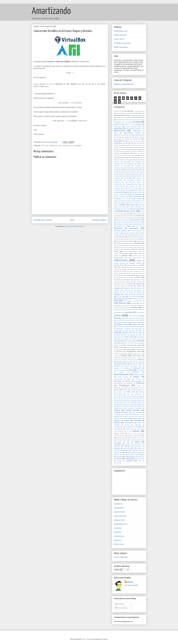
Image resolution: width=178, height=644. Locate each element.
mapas (135, 324)
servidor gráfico (137, 404)
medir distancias (137, 331)
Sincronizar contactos (134, 408)
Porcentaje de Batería (122, 381)
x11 (143, 457)
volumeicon (138, 444)
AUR (141, 143)
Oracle (132, 364)
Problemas (140, 383)
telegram (117, 421)
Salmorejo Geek (120, 516)
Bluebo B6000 (137, 151)
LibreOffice (128, 312)
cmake (140, 174)
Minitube (133, 341)
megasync (125, 333)
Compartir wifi (118, 178)
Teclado (130, 418)
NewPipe (125, 354)
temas (127, 420)
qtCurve (117, 390)
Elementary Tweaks (120, 222)
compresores (118, 180)
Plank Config (123, 377)
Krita (135, 305)
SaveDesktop (123, 402)
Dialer (125, 209)
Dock (128, 214)
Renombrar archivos (120, 396)
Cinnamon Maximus (120, 172)
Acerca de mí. (119, 39)
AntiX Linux (126, 126)
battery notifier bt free (136, 147)
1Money (116, 111)
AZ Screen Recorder (136, 145)
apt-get (119, 139)
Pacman (127, 366)
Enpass (129, 226)
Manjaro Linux (68, 145)
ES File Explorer (136, 231)
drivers (123, 216)
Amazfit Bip (120, 120)
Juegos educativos (123, 298)
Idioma (139, 286)
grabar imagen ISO (136, 271)
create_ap (117, 201)
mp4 (128, 347)
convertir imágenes (123, 192)
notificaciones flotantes (121, 358)
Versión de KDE (123, 442)
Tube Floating (119, 431)
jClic (130, 296)
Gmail (116, 256)
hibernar (128, 282)
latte (143, 308)
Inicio (72, 220)
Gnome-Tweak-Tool (135, 258)
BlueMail (117, 153)
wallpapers (128, 446)
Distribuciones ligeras (137, 209)
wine (118, 457)
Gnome (124, 255)
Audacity (134, 143)
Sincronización (118, 408)
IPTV (118, 296)
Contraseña (127, 188)
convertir (142, 190)
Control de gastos (120, 190)
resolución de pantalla (137, 396)
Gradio (118, 276)
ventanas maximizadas (137, 440)
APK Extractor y (137, 128)
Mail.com (117, 322)
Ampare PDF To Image (123, 122)
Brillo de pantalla (119, 160)
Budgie (135, 160)
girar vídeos (129, 253)
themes (117, 423)
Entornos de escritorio (126, 228)
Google (139, 261)
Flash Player (140, 241)
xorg (136, 459)
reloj (128, 394)
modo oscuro (134, 343)
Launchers (129, 310)
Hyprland (139, 284)
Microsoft (117, 341)
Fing (125, 241)
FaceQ (118, 239)
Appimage (135, 135)
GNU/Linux (54, 145)
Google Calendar (120, 263)
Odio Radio (131, 360)
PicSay (136, 375)
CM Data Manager (130, 174)
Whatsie (116, 452)
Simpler (140, 406)
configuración (130, 184)
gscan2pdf (141, 276)
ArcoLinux (139, 141)
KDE (116, 301)
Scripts (142, 402)
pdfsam (122, 372)
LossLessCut (118, 320)
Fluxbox (138, 243)
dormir (116, 216)
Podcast (138, 379)
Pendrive (136, 372)
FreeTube (117, 247)
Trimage (139, 429)
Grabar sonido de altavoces (135, 273)
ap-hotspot (138, 126)
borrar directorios (126, 156)
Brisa (129, 160)
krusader (142, 305)
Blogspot (142, 149)
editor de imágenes (128, 218)
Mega (116, 332)
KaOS (140, 298)
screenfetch (134, 402)
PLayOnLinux (118, 379)
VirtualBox (78, 145)
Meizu (134, 333)
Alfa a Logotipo (125, 117)
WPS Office (126, 457)
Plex (129, 379)
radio (132, 390)
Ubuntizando (119, 508)
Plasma (136, 377)
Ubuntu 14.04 (119, 434)
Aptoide (127, 139)
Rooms (118, 398)
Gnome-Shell (119, 258)
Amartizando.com (121, 31)
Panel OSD (137, 366)
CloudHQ (119, 174)
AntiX (116, 126)
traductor (129, 427)
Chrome (119, 170)
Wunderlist (136, 457)
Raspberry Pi (140, 390)
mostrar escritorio (127, 345)
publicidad (117, 388)
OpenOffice (129, 362)
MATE (143, 326)
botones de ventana (130, 158)
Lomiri (140, 318)
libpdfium (119, 313)
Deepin (133, 205)
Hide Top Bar (138, 282)
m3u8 (140, 320)
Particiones (137, 368)
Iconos (130, 286)
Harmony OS (138, 280)
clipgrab (142, 172)
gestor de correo (136, 249)
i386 (115, 286)
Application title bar (138, 137)
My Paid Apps (140, 349)
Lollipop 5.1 (132, 318)
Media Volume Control (121, 331)
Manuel (130, 582)
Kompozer (127, 305)
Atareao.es (118, 504)
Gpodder (125, 270)
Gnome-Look (119, 536)
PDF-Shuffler (140, 370)
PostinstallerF (118, 383)
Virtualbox (50, 62)
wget (115, 450)
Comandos (125, 176)
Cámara (139, 164)
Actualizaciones (120, 115)
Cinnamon (138, 170)
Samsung (125, 400)
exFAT (143, 235)
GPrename (134, 270)
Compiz (129, 178)
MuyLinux (118, 540)
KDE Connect (128, 301)
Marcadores (120, 326)
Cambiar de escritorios (122, 166)
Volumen (117, 446)
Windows (141, 454)
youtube (129, 461)
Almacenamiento (139, 117)
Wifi (123, 452)
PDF (130, 370)
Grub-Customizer (129, 276)
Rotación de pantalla (130, 398)
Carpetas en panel (120, 168)
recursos (120, 392)
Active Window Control (123, 113)
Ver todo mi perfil (131, 585)
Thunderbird (129, 423)
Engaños (119, 226)
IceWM (122, 286)
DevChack (117, 209)
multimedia (141, 347)
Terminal (138, 420)
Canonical (138, 166)
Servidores (117, 406)
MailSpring (126, 322)
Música (118, 349)
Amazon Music (140, 120)
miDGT (125, 341)
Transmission (130, 429)
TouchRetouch (118, 427)
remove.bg (138, 394)
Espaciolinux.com (121, 524)
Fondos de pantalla (120, 245)
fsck (124, 247)
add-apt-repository (136, 115)
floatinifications (128, 243)
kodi (141, 303)
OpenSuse (139, 362)
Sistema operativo (133, 410)
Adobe (116, 117)
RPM (141, 398)
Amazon (129, 120)
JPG (136, 296)
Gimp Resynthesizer (131, 252)
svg (141, 414)
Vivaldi (128, 444)
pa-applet (117, 366)
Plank (143, 375)
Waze (125, 448)
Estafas (136, 235)
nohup (116, 356)
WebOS (139, 448)
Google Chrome (135, 263)
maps (142, 324)
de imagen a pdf (139, 201)
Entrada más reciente (43, 220)
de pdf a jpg (120, 203)
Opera (116, 364)
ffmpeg (119, 241)
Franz (140, 245)
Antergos (138, 124)
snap (140, 412)
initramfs (139, 292)
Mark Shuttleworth (132, 326)
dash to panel (127, 201)
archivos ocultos (128, 141)
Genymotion (141, 247)
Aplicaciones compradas (122, 135)
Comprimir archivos (134, 180)
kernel (134, 303)
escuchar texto (126, 235)
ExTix (129, 237)
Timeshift (117, 425)
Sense (127, 404)
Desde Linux (119, 544)
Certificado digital (134, 168)
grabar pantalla (119, 273)
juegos (142, 296)
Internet (142, 294)
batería (124, 147)
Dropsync (117, 218)
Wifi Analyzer (132, 452)
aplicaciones (120, 130)
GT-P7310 (130, 278)
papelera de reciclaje (121, 368)
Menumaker (141, 337)
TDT (123, 418)
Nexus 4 (140, 354)
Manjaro (142, 322)
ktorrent (118, 308)
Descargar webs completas (132, 207)
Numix (116, 360)
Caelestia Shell (119, 164)
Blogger (134, 149)
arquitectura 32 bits (121, 143)
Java (124, 296)
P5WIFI (140, 364)
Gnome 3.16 (137, 256)
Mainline (134, 322)
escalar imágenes (120, 233)
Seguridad (119, 404)
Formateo (132, 245)
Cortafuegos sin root (121, 199)
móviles (139, 345)
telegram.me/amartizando (124, 84)
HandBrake (117, 280)
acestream (141, 111)
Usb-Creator (133, 438)
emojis (142, 222)
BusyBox (138, 162)
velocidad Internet (122, 440)
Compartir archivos (136, 176)
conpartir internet (119, 186)
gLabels (139, 253)
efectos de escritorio (123, 220)
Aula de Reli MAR (121, 557)
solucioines (117, 414)
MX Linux (127, 349)
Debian (123, 205)
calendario (130, 164)
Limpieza (139, 313)
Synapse (125, 416)
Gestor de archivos (122, 249)
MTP (134, 347)
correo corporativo (120, 197)
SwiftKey (117, 416)
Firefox (131, 241)
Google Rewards (127, 267)
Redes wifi (130, 392)
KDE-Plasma (120, 303)
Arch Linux (45, 145)
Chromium (128, 170)
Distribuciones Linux (126, 211)
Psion (139, 386)
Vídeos (137, 442)
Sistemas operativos (121, 412)
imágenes (117, 288)
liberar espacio (140, 310)
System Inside (119, 512)
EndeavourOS (140, 224)
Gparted (116, 270)
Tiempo (139, 423)
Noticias (124, 356)
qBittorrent (127, 388)
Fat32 (125, 239)
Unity (143, 436)
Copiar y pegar (119, 194)
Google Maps (132, 265)
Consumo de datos (135, 186)
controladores (132, 190)
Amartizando (51, 11)
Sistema (117, 410)
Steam (134, 414)
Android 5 (117, 124)
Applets (127, 137)
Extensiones (120, 237)
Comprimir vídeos (135, 182)
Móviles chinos (119, 347)
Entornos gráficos (120, 231)
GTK (139, 278)
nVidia (123, 360)
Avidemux (124, 145)
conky (140, 184)
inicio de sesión (128, 292)
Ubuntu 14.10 (132, 434)
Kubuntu (126, 308)
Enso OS (138, 226)
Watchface (138, 446)
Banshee (117, 147)
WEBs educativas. (121, 47)
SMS (133, 412)
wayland (117, 448)
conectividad (118, 184)
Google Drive (119, 265)
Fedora (142, 239)
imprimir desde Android (122, 290)
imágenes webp (128, 288)
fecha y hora (133, 239)
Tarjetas (116, 418)
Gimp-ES (117, 532)
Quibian (125, 390)
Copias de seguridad (134, 194)
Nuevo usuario (137, 358)
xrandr (142, 459)
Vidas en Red (119, 520)
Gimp (116, 251)
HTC (123, 284)
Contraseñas (138, 188)
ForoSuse (118, 528)
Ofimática (141, 360)
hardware (127, 280)
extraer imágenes (139, 237)
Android (136, 122)
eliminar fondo (133, 222)
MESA (119, 339)
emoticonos (120, 224)
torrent (127, 425)
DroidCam (130, 216)
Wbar (132, 448)
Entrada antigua (99, 220)
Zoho (140, 461)
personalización (121, 374)
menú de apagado (129, 335)
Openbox (120, 362)
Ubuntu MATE (124, 436)
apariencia (118, 128)
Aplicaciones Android (132, 133)
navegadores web (133, 351)
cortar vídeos (136, 199)
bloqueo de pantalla (123, 151)
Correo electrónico (135, 197)
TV (128, 431)
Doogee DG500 (137, 214)
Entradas (120, 604)
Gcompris (131, 247)
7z (134, 111)
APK (127, 128)
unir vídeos (135, 436)
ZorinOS (117, 463)
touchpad (138, 425)
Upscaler (119, 438)
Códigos (117, 176)
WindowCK (132, 454)
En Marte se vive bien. (123, 43)
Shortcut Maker (129, 406)
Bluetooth (126, 153)
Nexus (132, 354)
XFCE (118, 459)
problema (129, 383)
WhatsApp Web (137, 450)
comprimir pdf (119, 182)
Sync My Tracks (137, 416)
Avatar (116, 145)
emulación (130, 224)
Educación (141, 218)
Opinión (124, 364)
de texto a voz (131, 203)
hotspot (116, 284)
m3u (134, 320)
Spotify (126, 414)
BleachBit (126, 149)
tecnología (139, 418)
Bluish (135, 153)
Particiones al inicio (120, 370)
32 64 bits (126, 111)
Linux (60, 145)
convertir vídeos (137, 192)
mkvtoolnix (123, 343)
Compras (139, 178)
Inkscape (117, 294)
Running (117, 400)
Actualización (137, 113)
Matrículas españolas (124, 329)
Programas (124, 385)
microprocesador (137, 339)
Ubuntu (136, 431)
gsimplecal (120, 278)
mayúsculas (138, 329)
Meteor (126, 339)
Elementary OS (137, 220)
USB (126, 438)
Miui (139, 341)
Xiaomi (128, 459)
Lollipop (124, 318)
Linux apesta (133, 316)
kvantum (134, 307)
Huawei (130, 284)
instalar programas (130, 294)
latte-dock (119, 310)
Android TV (128, 124)
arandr (135, 139)
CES (143, 168)
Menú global (129, 337)
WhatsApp (124, 450)
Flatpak (118, 243)
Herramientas (118, 282)
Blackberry (117, 149)
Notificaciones (137, 356)
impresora (139, 288)
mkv (115, 343)
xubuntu (119, 461)
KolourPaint (118, 305)
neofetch (117, 354)
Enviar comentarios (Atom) (75, 226)
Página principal (120, 35)
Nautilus (119, 351)
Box (141, 158)
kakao (134, 298)
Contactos (117, 188)
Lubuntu (127, 320)
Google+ (139, 267)
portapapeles (138, 381)
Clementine (133, 172)
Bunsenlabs (127, 162)
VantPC (142, 438)
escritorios (132, 233)
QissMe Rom (138, 388)
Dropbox (139, 216)
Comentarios (121, 608)
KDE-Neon (139, 301)
